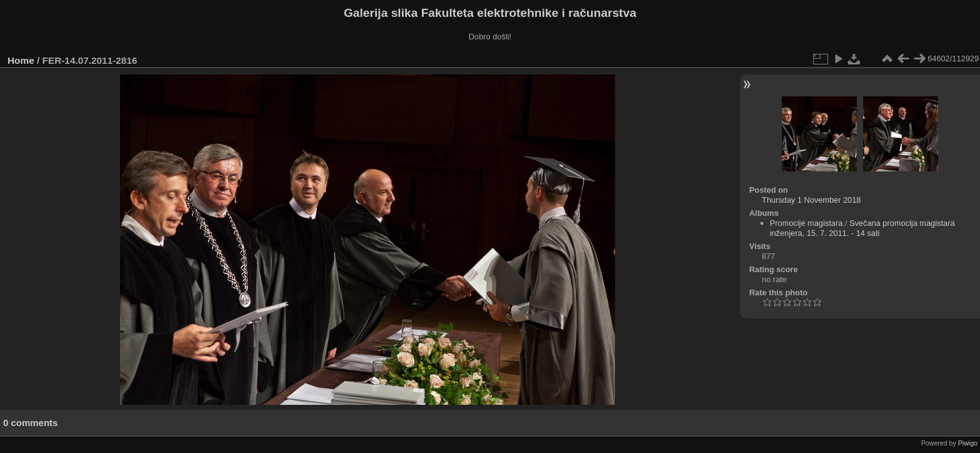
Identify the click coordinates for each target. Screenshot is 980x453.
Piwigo (968, 443)
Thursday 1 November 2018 (812, 200)
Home (21, 60)
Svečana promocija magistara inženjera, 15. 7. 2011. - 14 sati (862, 228)
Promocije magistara (807, 223)
